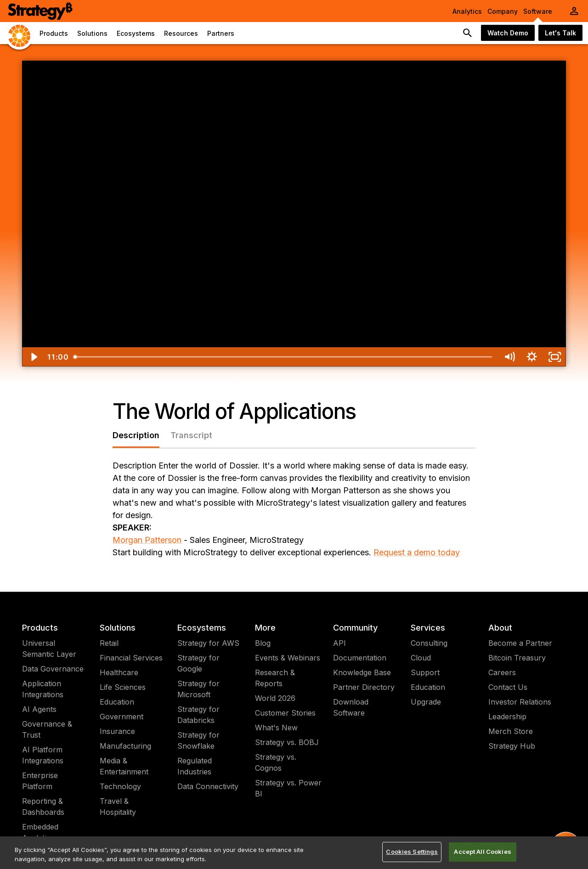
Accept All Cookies (482, 852)
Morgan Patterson (147, 540)
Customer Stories (285, 713)
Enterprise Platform (40, 781)
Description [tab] (136, 435)
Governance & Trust (47, 729)
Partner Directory (364, 687)
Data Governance (53, 669)
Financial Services (131, 658)
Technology (120, 786)
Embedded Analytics (40, 832)
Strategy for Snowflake (198, 740)
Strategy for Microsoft (198, 689)
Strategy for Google (198, 663)
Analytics (467, 11)
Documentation (360, 658)
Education (117, 702)
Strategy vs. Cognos (276, 762)
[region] (294, 853)
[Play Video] (33, 357)
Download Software (351, 707)
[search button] (468, 33)
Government (122, 717)
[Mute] (509, 357)
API (339, 643)
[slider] (284, 357)
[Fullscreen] (555, 357)
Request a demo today (417, 552)
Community (355, 628)
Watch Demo (508, 33)
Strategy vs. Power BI (288, 788)
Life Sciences (123, 687)
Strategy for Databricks (198, 715)
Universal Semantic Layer (49, 649)
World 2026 (275, 698)
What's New (276, 728)
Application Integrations (43, 689)
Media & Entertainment (124, 766)
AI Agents (39, 709)
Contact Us (508, 687)
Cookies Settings (412, 852)
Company (503, 11)
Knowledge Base (362, 672)
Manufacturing (125, 746)
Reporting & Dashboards (43, 807)
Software (538, 11)
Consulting (429, 643)
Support (425, 672)
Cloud (421, 658)
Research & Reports (275, 678)
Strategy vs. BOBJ (287, 742)
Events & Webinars (288, 658)
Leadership (507, 717)
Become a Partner (520, 643)
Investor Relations (520, 702)
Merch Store (511, 731)
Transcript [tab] (191, 435)
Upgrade (426, 702)
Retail (109, 643)
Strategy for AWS (208, 643)
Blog (263, 643)
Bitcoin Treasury (517, 658)
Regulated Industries (195, 766)
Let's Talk (560, 33)
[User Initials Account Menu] (574, 11)
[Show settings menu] (532, 357)
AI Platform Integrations (43, 755)
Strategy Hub (512, 746)
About (500, 628)
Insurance (117, 731)
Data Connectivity (208, 786)
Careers (502, 672)
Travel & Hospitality (118, 807)
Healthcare (119, 672)
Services (428, 628)
